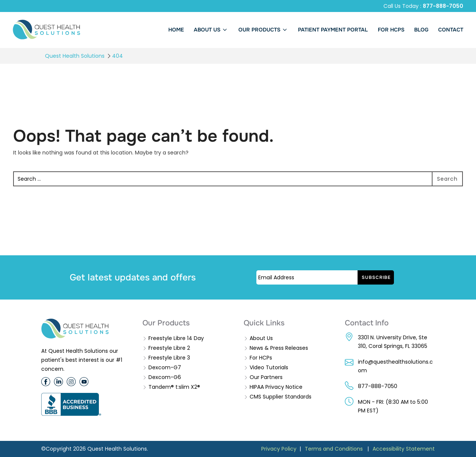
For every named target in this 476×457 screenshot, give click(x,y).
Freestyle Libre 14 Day (176, 338)
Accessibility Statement (404, 449)
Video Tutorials (269, 367)
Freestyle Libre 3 (169, 358)
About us (211, 30)
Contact (451, 30)
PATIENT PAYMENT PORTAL (333, 30)
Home (176, 30)
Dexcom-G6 (165, 377)
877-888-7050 (443, 6)
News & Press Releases (279, 348)
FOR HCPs (391, 30)
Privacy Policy (279, 449)
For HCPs (261, 358)
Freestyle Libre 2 (169, 348)
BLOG (421, 30)
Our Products (263, 30)
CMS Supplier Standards (281, 397)
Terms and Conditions (334, 449)
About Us (261, 338)
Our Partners (266, 377)
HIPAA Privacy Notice (276, 387)
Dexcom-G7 (165, 367)
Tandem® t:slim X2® (174, 387)
